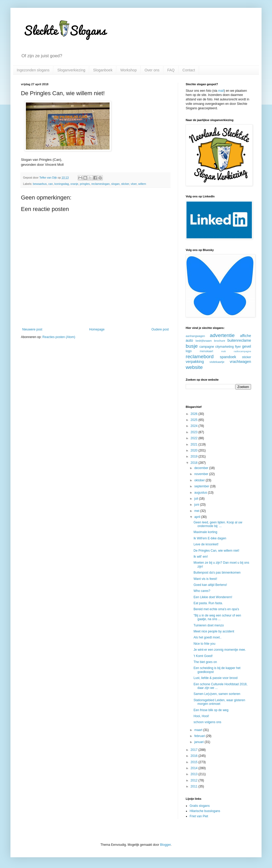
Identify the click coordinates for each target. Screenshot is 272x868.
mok (223, 351)
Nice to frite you (204, 644)
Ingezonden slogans (33, 70)
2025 (195, 420)
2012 (195, 780)
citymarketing (225, 347)
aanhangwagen (195, 336)
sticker (125, 184)
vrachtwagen (240, 362)
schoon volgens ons (207, 722)
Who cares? (202, 591)
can (51, 184)
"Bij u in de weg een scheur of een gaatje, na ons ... (217, 617)
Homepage (97, 329)
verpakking (195, 362)
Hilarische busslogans (205, 811)
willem (142, 184)
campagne (207, 347)
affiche (246, 336)
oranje (74, 184)
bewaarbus (40, 184)
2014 (195, 768)
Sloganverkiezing (71, 70)
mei (197, 511)
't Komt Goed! (203, 656)
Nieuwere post (32, 329)
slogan (115, 184)
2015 (195, 762)
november (202, 474)
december (202, 468)
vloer (134, 184)
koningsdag (62, 184)
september (202, 486)
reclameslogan (100, 184)
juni (197, 505)
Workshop (129, 70)
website (194, 367)
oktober (200, 480)
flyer (238, 347)
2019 (195, 456)
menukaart (206, 351)
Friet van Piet (199, 816)
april (198, 517)
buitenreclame (239, 340)
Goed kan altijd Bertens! (210, 585)
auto (189, 340)
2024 (195, 426)
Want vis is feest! (205, 579)
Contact (189, 70)
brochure (220, 341)
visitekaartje (217, 362)
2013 (195, 774)
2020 (195, 450)
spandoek (228, 357)
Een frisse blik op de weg (211, 710)
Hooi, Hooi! (201, 716)
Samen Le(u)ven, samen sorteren (217, 694)
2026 (195, 414)
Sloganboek (103, 70)
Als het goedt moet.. (208, 637)
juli (197, 499)
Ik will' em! (201, 557)
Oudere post (160, 329)
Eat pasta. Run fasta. (208, 603)
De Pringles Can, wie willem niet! (216, 551)
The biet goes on (205, 662)
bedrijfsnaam (204, 341)
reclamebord (200, 356)
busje (192, 346)
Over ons (152, 70)
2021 (195, 444)
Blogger (165, 845)
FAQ (171, 70)
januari (199, 742)
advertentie (222, 335)
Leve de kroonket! (206, 544)
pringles (85, 184)
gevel (247, 346)
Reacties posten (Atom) (59, 337)
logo (189, 351)
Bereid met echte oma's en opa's (216, 609)
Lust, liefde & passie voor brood (216, 678)
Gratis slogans (200, 806)
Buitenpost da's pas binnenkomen (217, 573)
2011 (195, 786)
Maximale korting (205, 532)
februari (200, 736)
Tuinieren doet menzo (209, 625)
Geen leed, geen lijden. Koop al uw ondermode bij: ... (218, 524)
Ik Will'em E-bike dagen (210, 538)
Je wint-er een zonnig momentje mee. (220, 650)
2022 (195, 438)
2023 (195, 432)
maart (199, 730)
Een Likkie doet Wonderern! (213, 597)
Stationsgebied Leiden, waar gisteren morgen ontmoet (219, 702)
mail (221, 91)
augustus (201, 493)
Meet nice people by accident (214, 631)
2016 (195, 756)
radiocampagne (242, 351)
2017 (195, 750)
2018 (195, 463)
